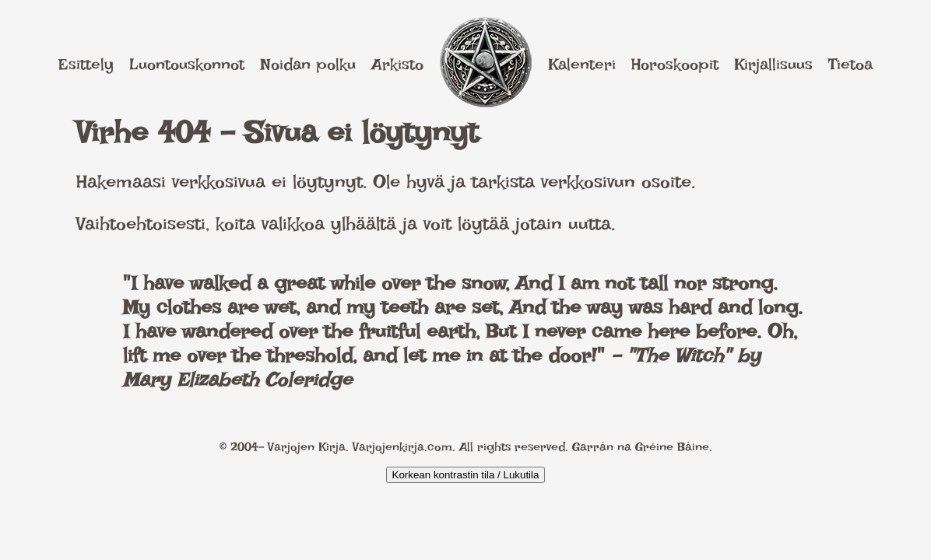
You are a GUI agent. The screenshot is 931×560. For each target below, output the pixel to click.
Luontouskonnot (187, 64)
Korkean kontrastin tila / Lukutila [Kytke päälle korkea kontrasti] (466, 475)
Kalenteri (582, 64)
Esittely (86, 64)
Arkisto (397, 64)
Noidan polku (308, 64)
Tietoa (850, 64)
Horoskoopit (675, 64)
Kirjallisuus (773, 64)
